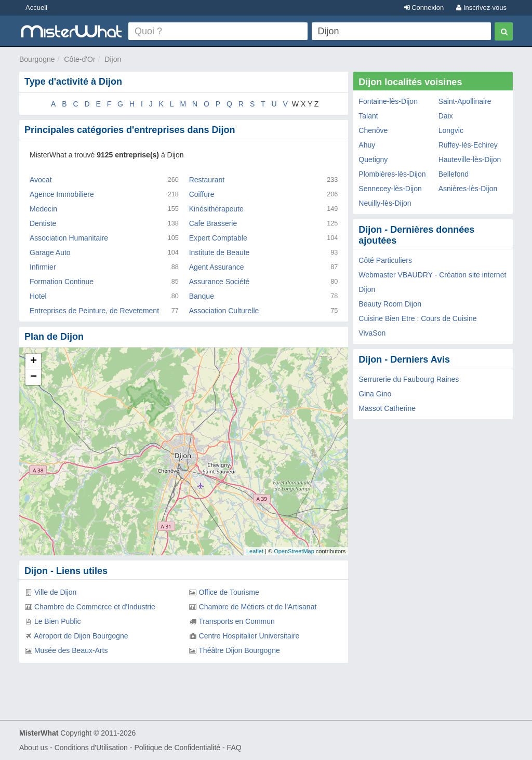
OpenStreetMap (294, 551)
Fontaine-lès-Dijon (388, 101)
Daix (446, 116)
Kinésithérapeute (216, 209)
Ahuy (367, 145)
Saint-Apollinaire (465, 101)
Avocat (41, 180)
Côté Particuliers (385, 260)
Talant (368, 116)
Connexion (424, 8)
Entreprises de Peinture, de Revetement (94, 311)
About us (34, 748)
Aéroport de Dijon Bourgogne (81, 636)
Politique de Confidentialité (177, 748)
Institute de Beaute (220, 252)
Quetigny (373, 159)
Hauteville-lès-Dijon (470, 159)
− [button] (34, 377)
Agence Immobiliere (62, 194)
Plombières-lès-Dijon (392, 174)
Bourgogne (37, 59)
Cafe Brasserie (213, 223)
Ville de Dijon (55, 592)
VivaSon (372, 333)
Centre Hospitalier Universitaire (249, 636)
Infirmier (43, 267)
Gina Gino (375, 394)
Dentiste (43, 223)
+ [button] (34, 362)
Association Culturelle (224, 311)
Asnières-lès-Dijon (468, 189)
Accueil (36, 8)
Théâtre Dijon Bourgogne (239, 650)
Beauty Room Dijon (390, 304)
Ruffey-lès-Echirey (468, 145)
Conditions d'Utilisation (91, 748)
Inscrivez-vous (481, 8)
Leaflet (255, 551)
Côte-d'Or (79, 59)
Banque (202, 296)
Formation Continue (62, 282)
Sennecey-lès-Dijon (390, 189)
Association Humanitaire (69, 238)
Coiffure (202, 194)
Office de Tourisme (229, 592)
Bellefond (454, 174)
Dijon (113, 59)
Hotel (38, 296)
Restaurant (207, 180)
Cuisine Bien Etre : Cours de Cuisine (417, 318)
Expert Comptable (218, 238)
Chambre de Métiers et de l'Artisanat (258, 607)
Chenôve (373, 130)
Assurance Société (220, 282)
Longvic (451, 130)
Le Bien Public (58, 621)
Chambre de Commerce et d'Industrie (95, 607)
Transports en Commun (237, 621)
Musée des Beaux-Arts (71, 650)
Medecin (43, 209)
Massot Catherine (387, 408)
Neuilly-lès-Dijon (385, 203)
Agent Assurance (217, 267)
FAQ (234, 748)
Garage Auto (50, 252)
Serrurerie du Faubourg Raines (409, 379)
